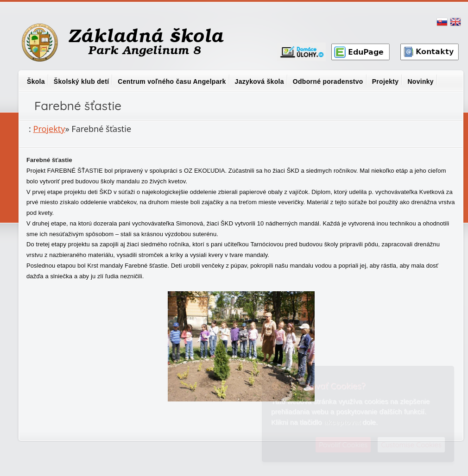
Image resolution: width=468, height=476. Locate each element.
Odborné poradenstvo (328, 81)
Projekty (386, 81)
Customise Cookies (411, 445)
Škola (36, 81)
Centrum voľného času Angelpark (172, 81)
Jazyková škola (259, 81)
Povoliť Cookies (343, 445)
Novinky (421, 81)
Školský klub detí (81, 81)
